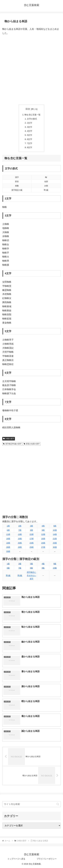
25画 (55, 543)
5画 (55, 526)
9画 (43, 530)
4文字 (30, 131)
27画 (43, 547)
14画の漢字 (9, 439)
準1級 (8, 575)
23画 (31, 543)
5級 (55, 564)
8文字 (30, 147)
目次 (28, 109)
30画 (55, 547)
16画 (8, 539)
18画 (43, 539)
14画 (55, 534)
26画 (20, 547)
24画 (43, 543)
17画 (31, 539)
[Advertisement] (31, 70)
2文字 (30, 123)
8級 (31, 568)
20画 (20, 543)
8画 (31, 530)
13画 (20, 534)
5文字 (30, 135)
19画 (8, 543)
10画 (55, 530)
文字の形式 (32, 119)
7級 (20, 568)
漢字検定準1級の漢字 (12, 444)
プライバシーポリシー (47, 859)
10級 (55, 568)
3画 (31, 526)
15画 (20, 539)
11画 (8, 534)
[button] (58, 804)
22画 (31, 534)
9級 (43, 568)
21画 (55, 539)
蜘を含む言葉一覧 (32, 115)
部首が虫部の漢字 (32, 444)
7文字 (30, 143)
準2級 (20, 575)
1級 (8, 564)
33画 (8, 551)
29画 (31, 547)
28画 (8, 547)
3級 (31, 564)
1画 (8, 526)
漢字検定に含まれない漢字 (31, 575)
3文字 (30, 127)
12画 (43, 534)
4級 (43, 564)
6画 (8, 530)
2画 (20, 526)
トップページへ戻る (16, 859)
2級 (20, 564)
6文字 (30, 139)
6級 (8, 568)
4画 (43, 526)
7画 (20, 530)
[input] (31, 804)
